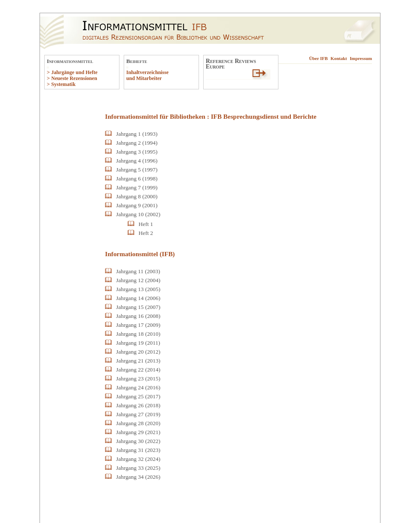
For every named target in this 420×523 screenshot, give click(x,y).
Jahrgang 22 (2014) (138, 370)
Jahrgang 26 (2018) (138, 405)
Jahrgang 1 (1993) (137, 134)
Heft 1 (146, 224)
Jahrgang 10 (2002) (138, 214)
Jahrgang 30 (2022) (138, 441)
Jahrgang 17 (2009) (138, 325)
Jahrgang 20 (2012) (138, 352)
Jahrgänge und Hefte (74, 72)
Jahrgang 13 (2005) (138, 289)
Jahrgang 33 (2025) (138, 468)
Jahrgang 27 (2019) (138, 414)
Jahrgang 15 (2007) (138, 307)
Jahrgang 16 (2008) (138, 316)
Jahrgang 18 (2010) (138, 334)
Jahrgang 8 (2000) (137, 196)
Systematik (63, 84)
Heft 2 (146, 233)
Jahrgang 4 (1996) (137, 161)
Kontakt (339, 58)
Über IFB (318, 58)
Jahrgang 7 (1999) (137, 187)
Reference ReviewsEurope (231, 64)
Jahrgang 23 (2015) (138, 379)
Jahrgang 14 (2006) (138, 298)
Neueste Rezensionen (74, 78)
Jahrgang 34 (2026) (138, 477)
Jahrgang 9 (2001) (137, 205)
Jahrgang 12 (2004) (138, 280)
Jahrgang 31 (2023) (138, 450)
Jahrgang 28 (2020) (138, 423)
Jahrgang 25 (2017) (138, 396)
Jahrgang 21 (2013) (138, 361)
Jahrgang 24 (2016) (138, 387)
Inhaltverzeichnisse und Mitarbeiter (148, 75)
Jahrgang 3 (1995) (137, 152)
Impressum (361, 58)
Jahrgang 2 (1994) (137, 143)
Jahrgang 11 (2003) (138, 271)
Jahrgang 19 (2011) (138, 343)
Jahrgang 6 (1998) (137, 179)
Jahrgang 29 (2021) (138, 432)
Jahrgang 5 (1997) (137, 170)
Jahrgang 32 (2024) (138, 459)
